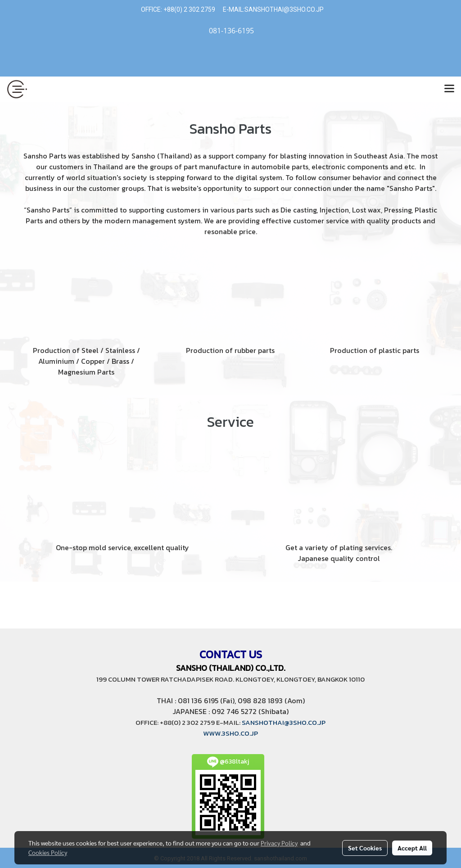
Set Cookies (365, 848)
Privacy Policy (279, 843)
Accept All (412, 848)
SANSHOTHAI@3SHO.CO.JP (284, 9)
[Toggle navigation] (449, 89)
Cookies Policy (48, 852)
